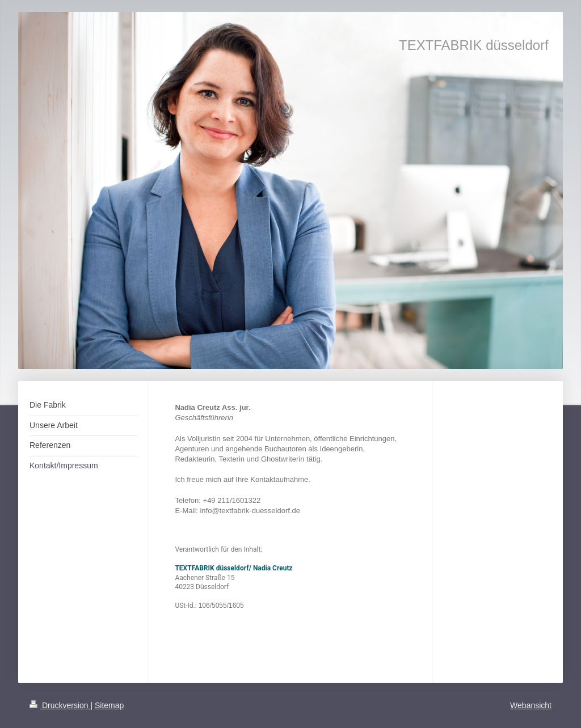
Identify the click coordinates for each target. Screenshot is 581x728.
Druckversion (60, 705)
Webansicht (531, 705)
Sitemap (109, 705)
